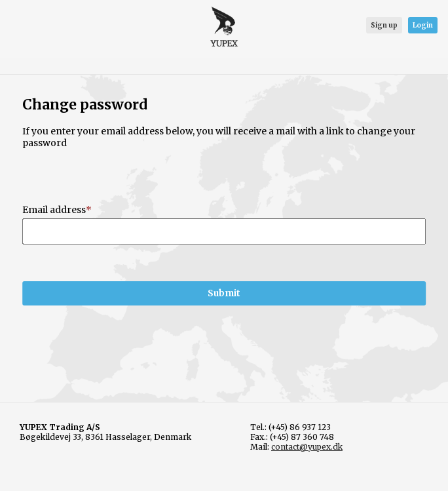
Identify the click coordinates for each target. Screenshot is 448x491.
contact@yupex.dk (307, 447)
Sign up (384, 25)
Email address (54, 210)
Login (423, 25)
